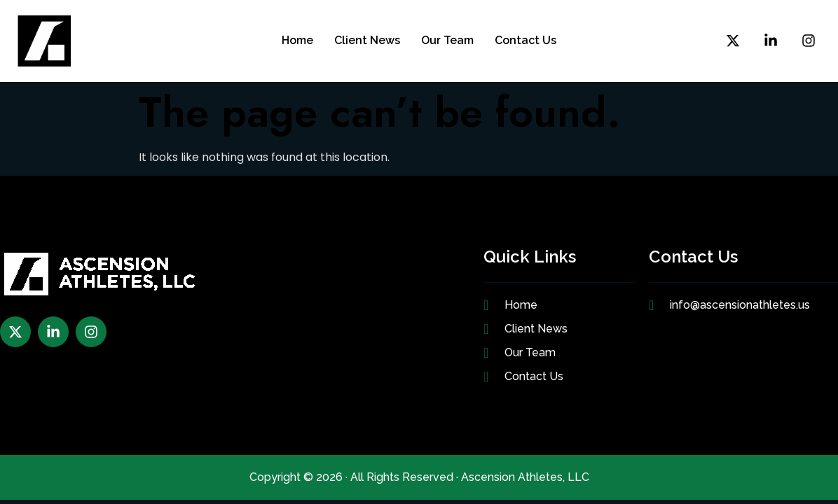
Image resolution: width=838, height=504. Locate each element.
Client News (367, 40)
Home (297, 40)
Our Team (447, 40)
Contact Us (526, 40)
